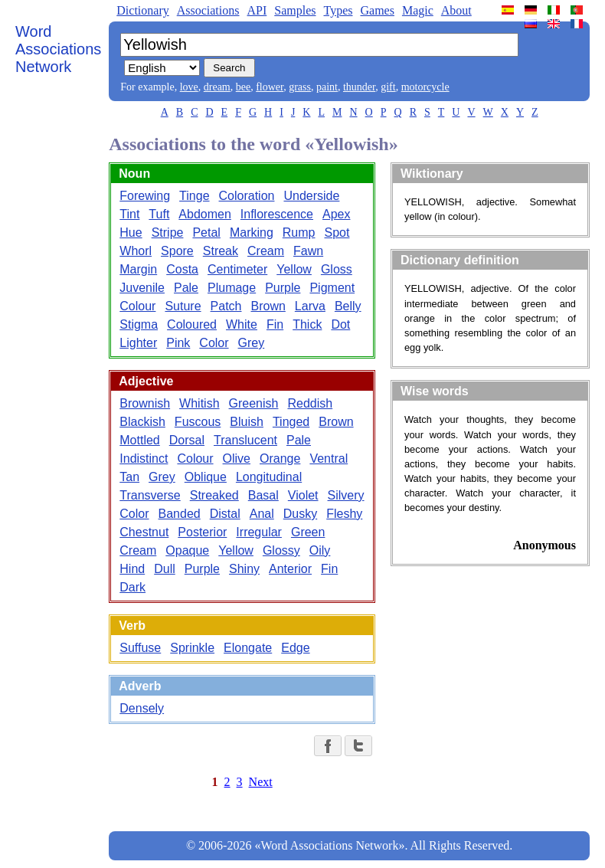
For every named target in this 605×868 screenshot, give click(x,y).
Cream (266, 251)
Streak (221, 251)
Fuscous (198, 422)
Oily (320, 550)
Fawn (308, 251)
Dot (340, 324)
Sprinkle (192, 648)
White (242, 324)
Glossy (281, 550)
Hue (131, 233)
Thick (307, 324)
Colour (137, 306)
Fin (275, 324)
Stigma (139, 324)
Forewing (145, 196)
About (456, 10)
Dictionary (142, 10)
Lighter (138, 343)
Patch (226, 306)
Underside (311, 196)
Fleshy (344, 514)
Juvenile (142, 288)
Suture (183, 306)
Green (308, 532)
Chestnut (144, 532)
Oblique (206, 477)
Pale (186, 288)
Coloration (247, 196)
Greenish (254, 403)
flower (270, 87)
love (189, 87)
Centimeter (237, 269)
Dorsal (187, 440)
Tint (129, 214)
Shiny (244, 569)
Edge (295, 648)
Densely (142, 708)
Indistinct (144, 459)
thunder (359, 87)
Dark (132, 587)
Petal (206, 233)
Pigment (332, 288)
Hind (132, 569)
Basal (263, 495)
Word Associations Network (58, 49)
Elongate (248, 648)
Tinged (291, 422)
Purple (283, 288)
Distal (225, 514)
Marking (252, 233)
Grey (252, 343)
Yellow (294, 269)
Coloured (192, 324)
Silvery (346, 495)
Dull (165, 569)
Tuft (159, 214)
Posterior (202, 532)
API (257, 10)
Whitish (199, 403)
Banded (180, 514)
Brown (268, 306)
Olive (237, 459)
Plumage (232, 288)
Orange (280, 459)
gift (388, 87)
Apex (336, 214)
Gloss (337, 269)
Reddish (310, 403)
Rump (299, 233)
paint (327, 87)
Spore (177, 251)
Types (338, 10)
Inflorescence (277, 214)
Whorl (136, 251)
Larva (310, 306)
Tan (129, 477)
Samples (295, 10)
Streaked (214, 495)
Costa (182, 269)
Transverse (150, 495)
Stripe (168, 233)
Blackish (142, 422)
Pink (178, 343)
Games (377, 10)
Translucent (245, 440)
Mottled (139, 440)
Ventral (329, 459)
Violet (303, 495)
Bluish (247, 422)
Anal (262, 514)
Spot (337, 233)
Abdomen (205, 214)
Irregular (259, 532)
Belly (348, 306)
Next (261, 782)
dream (217, 87)
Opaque (187, 550)
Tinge (194, 196)
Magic (418, 10)
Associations (208, 10)
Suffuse (140, 648)
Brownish (145, 403)
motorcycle (425, 87)
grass (300, 87)
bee (243, 87)
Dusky (300, 514)
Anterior (290, 569)
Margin (138, 269)
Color (214, 343)
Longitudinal (269, 477)
